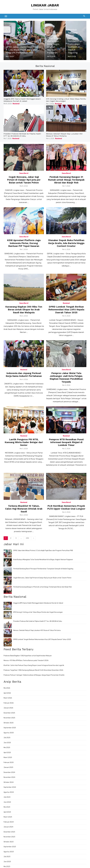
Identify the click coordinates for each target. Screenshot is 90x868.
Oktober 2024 (9, 782)
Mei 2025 (7, 748)
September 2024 (10, 787)
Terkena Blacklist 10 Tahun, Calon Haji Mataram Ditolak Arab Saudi (24, 509)
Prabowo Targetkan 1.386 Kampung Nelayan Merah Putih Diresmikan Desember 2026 (33, 670)
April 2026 (7, 693)
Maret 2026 (8, 698)
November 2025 (9, 718)
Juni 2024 (7, 802)
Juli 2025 (7, 738)
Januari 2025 (8, 767)
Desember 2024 (9, 772)
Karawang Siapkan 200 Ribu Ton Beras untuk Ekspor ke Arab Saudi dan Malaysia (24, 310)
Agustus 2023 (9, 852)
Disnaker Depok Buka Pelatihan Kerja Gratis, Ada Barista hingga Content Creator (66, 243)
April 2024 (7, 812)
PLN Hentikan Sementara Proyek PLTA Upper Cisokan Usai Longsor (66, 507)
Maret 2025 (8, 757)
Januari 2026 (8, 708)
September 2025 (10, 728)
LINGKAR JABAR (45, 5)
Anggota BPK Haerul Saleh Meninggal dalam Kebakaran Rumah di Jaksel (22, 100)
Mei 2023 (7, 867)
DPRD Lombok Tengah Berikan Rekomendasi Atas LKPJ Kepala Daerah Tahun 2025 (66, 310)
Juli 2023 (7, 857)
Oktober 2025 (9, 723)
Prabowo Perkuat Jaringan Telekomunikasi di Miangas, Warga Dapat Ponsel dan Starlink (34, 675)
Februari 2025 (9, 762)
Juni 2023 (7, 862)
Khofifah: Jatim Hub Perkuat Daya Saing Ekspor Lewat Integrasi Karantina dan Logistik (34, 665)
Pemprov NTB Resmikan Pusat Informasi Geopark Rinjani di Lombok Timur (66, 442)
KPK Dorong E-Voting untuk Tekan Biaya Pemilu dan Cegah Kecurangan (38, 612)
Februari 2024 (9, 822)
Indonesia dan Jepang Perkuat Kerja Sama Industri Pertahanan (24, 375)
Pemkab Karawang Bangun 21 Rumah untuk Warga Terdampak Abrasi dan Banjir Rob (66, 180)
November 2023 (9, 837)
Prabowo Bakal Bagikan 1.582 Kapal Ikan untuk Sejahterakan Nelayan (28, 656)
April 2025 (7, 753)
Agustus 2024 (9, 792)
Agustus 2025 (9, 733)
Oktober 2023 (9, 842)
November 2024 (9, 777)
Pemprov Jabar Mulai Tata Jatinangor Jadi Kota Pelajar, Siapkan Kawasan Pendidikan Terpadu (66, 377)
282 (27, 538)
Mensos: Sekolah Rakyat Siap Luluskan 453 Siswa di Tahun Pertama (64, 135)
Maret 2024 (8, 817)
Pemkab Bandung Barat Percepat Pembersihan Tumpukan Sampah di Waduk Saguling (43, 569)
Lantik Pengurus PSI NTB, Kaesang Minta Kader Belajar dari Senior (24, 442)
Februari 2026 (9, 703)
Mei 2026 (7, 688)
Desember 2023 (9, 832)
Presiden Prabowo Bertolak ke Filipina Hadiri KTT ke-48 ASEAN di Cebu (22, 135)
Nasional (16, 104)
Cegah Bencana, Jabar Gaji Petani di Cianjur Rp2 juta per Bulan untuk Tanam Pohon (24, 180)
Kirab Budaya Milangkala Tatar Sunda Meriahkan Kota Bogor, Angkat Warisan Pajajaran (43, 560)
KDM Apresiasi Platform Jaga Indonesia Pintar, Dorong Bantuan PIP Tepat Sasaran (24, 243)
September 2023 (10, 847)
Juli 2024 (7, 797)
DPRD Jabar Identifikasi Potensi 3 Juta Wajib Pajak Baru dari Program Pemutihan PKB (43, 551)
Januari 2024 (8, 827)
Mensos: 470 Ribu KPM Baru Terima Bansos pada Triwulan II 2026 (26, 660)
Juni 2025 (7, 743)
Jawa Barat (24, 173)
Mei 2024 (7, 807)
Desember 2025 (9, 713)
